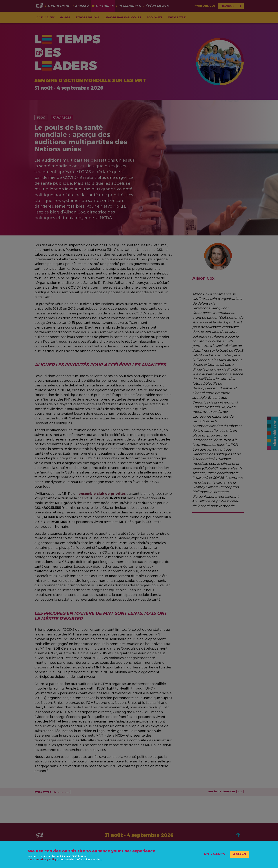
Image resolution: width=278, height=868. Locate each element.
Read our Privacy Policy (42, 859)
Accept (240, 854)
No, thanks (214, 854)
